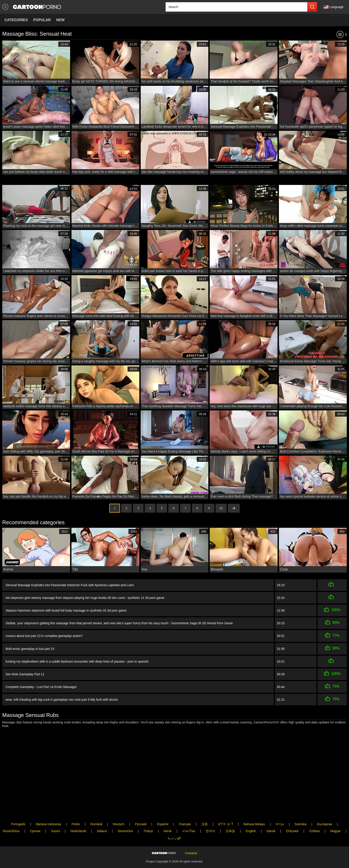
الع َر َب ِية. (175, 827)
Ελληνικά (292, 820)
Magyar (336, 820)
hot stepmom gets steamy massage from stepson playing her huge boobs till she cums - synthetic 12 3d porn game (85, 598)
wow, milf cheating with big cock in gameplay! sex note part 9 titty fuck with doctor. (62, 699)
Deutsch (119, 813)
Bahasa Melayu (254, 813)
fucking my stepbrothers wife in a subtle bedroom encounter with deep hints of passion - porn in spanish (77, 661)
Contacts (191, 850)
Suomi (55, 820)
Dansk (271, 820)
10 (221, 508)
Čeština (314, 820)
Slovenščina (11, 820)
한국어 (211, 820)
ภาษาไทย (189, 820)
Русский (141, 813)
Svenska (300, 813)
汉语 (205, 813)
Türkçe (148, 820)
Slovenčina (125, 820)
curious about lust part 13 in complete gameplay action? (44, 636)
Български (325, 813)
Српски (35, 820)
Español (163, 813)
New (60, 20)
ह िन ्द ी (226, 813)
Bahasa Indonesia (49, 813)
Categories (16, 20)
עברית (280, 813)
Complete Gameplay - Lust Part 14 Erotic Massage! (41, 687)
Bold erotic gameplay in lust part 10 (30, 649)
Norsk (168, 820)
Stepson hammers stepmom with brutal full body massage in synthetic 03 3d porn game (66, 610)
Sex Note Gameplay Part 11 (25, 674)
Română (96, 813)
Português (18, 813)
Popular (42, 20)
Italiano (102, 820)
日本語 (230, 820)
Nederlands (78, 820)
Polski (76, 813)
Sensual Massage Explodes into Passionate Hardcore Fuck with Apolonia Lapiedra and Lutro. (70, 585)
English (251, 820)
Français (185, 813)
